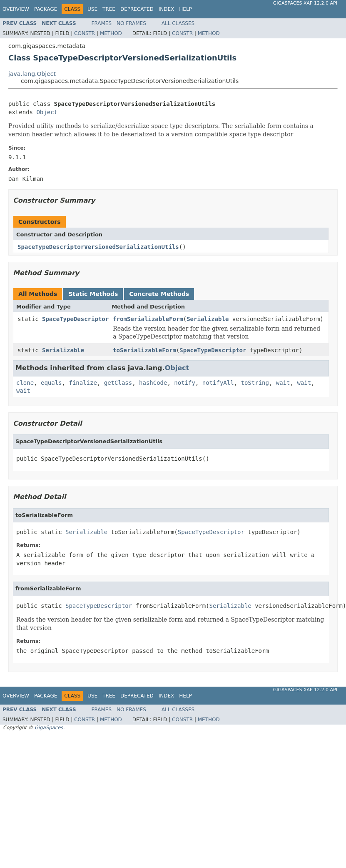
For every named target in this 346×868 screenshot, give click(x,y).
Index (167, 9)
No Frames (131, 23)
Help (185, 9)
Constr (85, 33)
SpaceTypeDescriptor (75, 319)
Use (92, 9)
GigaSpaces (49, 728)
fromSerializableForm (148, 319)
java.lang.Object (32, 74)
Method (111, 33)
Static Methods (93, 294)
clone (25, 383)
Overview (16, 9)
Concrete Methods (159, 294)
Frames (102, 23)
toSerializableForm (144, 350)
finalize (83, 383)
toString (255, 383)
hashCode (153, 383)
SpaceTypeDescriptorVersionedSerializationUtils (98, 247)
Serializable (208, 319)
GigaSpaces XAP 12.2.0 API (305, 3)
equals (51, 383)
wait (283, 383)
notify (185, 383)
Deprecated (137, 9)
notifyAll (218, 383)
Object (47, 112)
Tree (109, 9)
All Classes (178, 23)
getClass (118, 383)
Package (46, 9)
